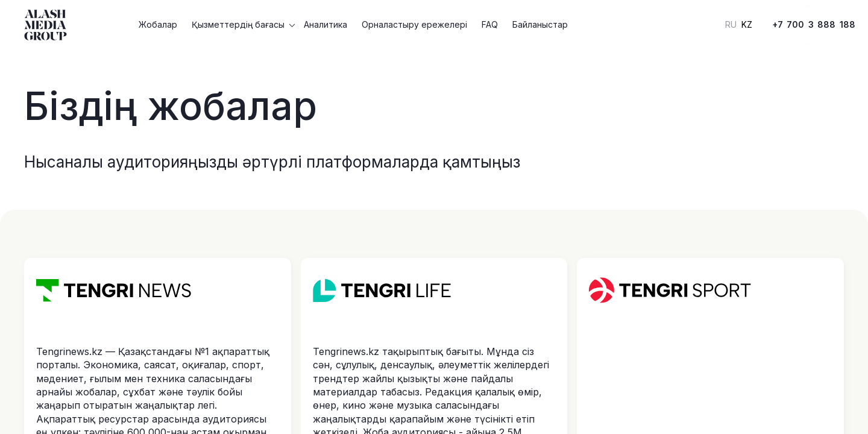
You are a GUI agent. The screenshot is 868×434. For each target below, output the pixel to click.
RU (731, 25)
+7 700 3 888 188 (814, 24)
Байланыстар (540, 24)
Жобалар (158, 24)
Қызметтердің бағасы (238, 24)
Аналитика (325, 24)
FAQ (490, 24)
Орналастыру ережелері (414, 24)
